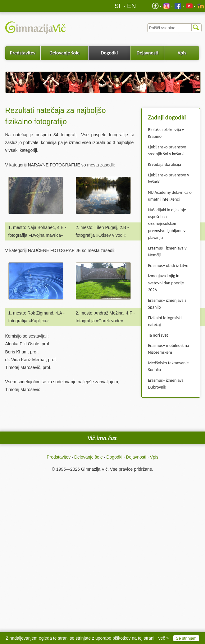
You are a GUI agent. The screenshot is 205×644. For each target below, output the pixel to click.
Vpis (182, 53)
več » (164, 638)
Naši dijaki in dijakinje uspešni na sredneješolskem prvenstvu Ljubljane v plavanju (167, 224)
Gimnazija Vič (94, 469)
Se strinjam (186, 638)
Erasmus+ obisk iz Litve (168, 266)
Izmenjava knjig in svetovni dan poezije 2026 (166, 283)
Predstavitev (23, 53)
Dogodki (109, 53)
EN (132, 6)
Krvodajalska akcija (164, 164)
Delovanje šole (64, 53)
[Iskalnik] (175, 28)
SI (118, 6)
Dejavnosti (148, 53)
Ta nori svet (158, 335)
